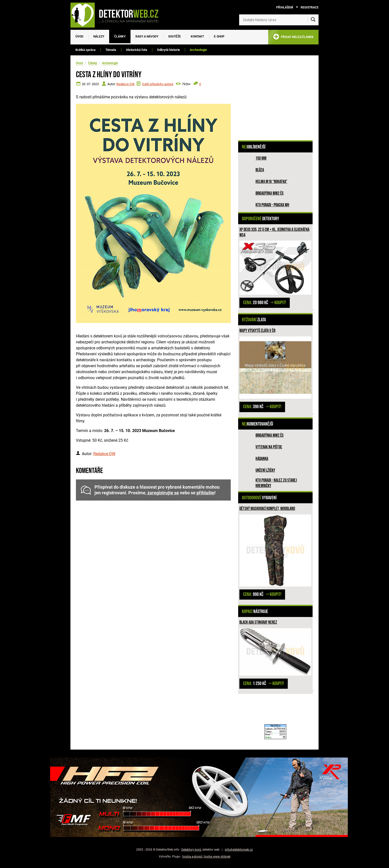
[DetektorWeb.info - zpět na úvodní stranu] (118, 15)
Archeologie (198, 50)
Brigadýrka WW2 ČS (270, 193)
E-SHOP (219, 36)
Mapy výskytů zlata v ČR (257, 331)
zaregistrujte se (163, 493)
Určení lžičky (265, 470)
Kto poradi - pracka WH (272, 205)
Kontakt (197, 36)
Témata (111, 50)
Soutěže (175, 36)
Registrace (310, 7)
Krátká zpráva (85, 50)
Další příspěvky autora (158, 84)
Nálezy (99, 36)
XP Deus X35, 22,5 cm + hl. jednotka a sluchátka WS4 (274, 232)
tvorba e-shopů (192, 857)
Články (120, 36)
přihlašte (205, 493)
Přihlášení (285, 7)
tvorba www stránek (217, 857)
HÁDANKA (262, 459)
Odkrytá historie (168, 50)
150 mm (261, 158)
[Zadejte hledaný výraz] (279, 20)
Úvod (79, 36)
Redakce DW (126, 84)
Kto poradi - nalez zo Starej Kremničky (276, 483)
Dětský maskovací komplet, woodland (267, 509)
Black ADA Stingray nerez (258, 622)
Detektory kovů (191, 850)
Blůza (260, 170)
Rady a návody (147, 36)
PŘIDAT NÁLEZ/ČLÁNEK (293, 38)
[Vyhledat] (313, 20)
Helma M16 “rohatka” (271, 182)
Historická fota (137, 50)
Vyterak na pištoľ (269, 447)
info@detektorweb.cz (239, 850)
